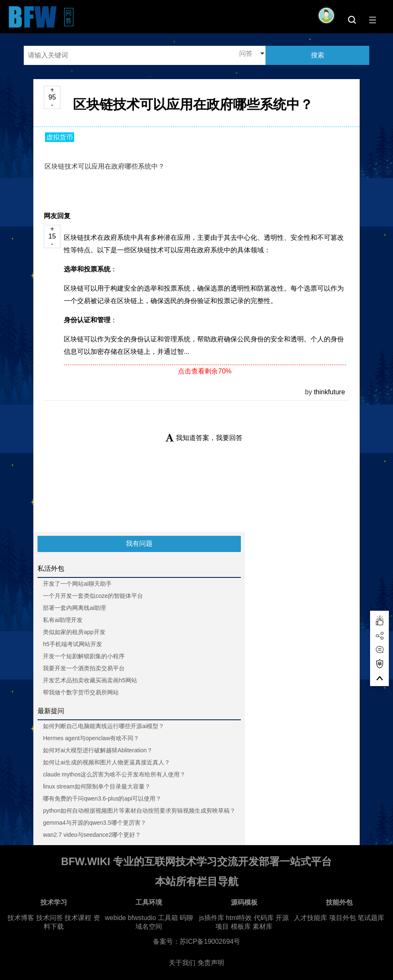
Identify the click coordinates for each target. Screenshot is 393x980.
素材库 (263, 927)
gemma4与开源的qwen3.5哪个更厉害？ (94, 823)
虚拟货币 (60, 137)
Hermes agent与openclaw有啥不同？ (91, 738)
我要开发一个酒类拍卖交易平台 (84, 668)
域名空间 (149, 927)
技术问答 (50, 918)
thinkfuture (329, 392)
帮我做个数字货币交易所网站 (81, 692)
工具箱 (168, 918)
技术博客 (21, 918)
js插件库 (212, 918)
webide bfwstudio (131, 918)
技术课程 (78, 918)
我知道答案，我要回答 (204, 438)
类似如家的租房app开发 (74, 632)
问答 (69, 17)
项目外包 (343, 918)
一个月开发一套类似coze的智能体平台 (93, 596)
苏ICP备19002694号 (210, 941)
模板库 (241, 927)
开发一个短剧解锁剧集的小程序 (84, 656)
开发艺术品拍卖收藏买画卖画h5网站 (90, 680)
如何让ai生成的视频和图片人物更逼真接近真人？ (106, 762)
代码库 (264, 918)
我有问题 (139, 543)
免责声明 (211, 963)
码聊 (186, 918)
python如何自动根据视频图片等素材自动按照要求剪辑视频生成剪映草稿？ (139, 811)
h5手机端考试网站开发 (73, 644)
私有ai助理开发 (63, 620)
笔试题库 (371, 918)
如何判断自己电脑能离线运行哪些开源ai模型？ (104, 726)
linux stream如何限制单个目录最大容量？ (96, 786)
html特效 (239, 918)
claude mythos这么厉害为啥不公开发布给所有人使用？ (114, 774)
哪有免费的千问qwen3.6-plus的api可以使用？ (102, 798)
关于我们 (182, 963)
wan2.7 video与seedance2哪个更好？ (92, 835)
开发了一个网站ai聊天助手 (77, 584)
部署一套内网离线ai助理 (74, 608)
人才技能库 (310, 918)
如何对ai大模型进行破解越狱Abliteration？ (98, 750)
